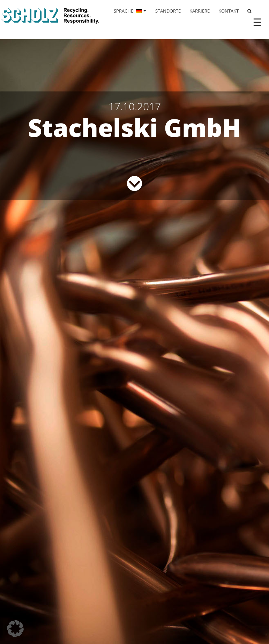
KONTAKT (229, 11)
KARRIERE (200, 11)
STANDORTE (168, 11)
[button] (15, 629)
